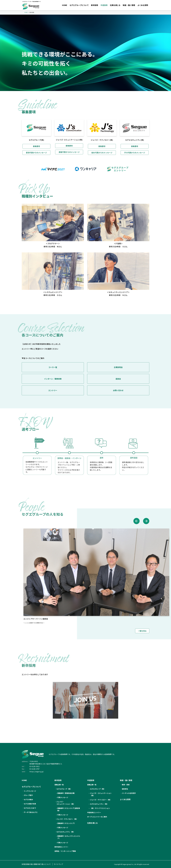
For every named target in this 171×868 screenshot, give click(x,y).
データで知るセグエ (31, 812)
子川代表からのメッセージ (135, 153)
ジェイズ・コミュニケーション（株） (101, 794)
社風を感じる (115, 5)
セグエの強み (28, 799)
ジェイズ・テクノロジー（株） (67, 819)
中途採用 (104, 5)
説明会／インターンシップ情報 (65, 851)
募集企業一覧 (59, 785)
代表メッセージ (63, 797)
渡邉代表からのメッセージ (69, 152)
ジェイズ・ (66, 803)
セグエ (64, 789)
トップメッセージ (30, 791)
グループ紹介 (28, 795)
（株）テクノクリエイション (100, 808)
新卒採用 (95, 5)
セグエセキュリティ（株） (66, 832)
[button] (135, 521)
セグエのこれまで (30, 808)
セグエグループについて (79, 5)
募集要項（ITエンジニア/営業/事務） (69, 809)
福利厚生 (125, 789)
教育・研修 (126, 785)
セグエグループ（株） (98, 789)
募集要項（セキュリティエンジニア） (69, 837)
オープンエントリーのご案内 (97, 817)
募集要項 (36, 146)
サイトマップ (58, 864)
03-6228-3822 (34, 766)
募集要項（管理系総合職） (67, 793)
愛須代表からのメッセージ (36, 153)
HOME (65, 5)
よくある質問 (143, 5)
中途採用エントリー (94, 812)
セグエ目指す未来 (30, 804)
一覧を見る (142, 632)
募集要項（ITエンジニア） (67, 823)
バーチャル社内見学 (129, 793)
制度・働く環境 (129, 5)
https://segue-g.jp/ (37, 771)
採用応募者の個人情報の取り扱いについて (36, 864)
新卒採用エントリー (61, 847)
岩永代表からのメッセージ (102, 153)
